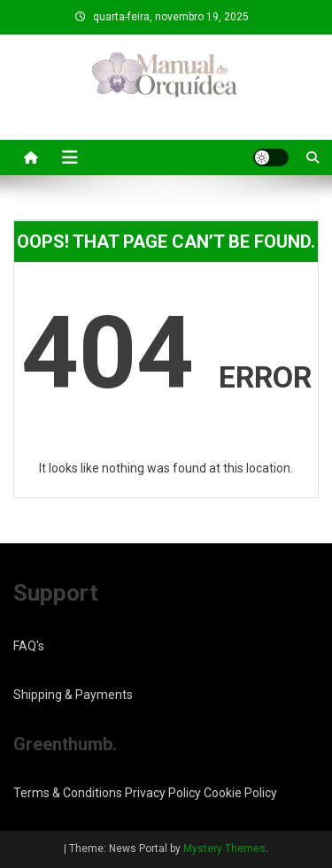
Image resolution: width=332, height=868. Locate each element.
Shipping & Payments (73, 695)
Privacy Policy (163, 793)
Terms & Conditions (68, 793)
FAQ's (29, 646)
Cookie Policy (240, 793)
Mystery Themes (224, 849)
